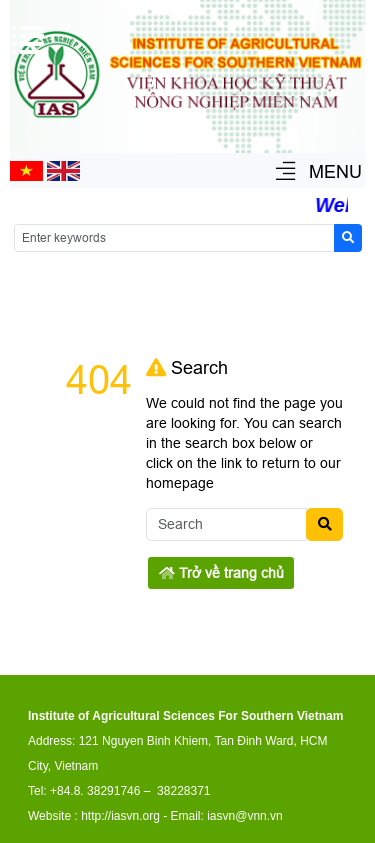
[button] (285, 172)
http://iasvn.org (120, 816)
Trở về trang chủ (221, 573)
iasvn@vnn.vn (245, 816)
